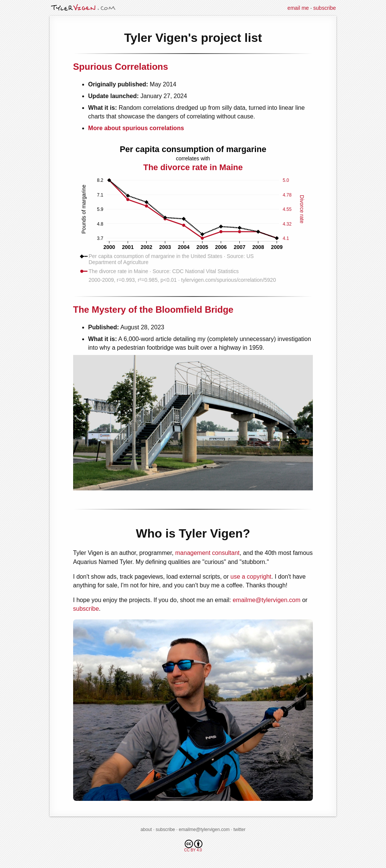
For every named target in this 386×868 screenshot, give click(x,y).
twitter (239, 830)
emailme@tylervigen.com (267, 600)
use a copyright (251, 577)
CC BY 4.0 (193, 846)
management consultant (208, 553)
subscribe (325, 8)
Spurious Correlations (121, 67)
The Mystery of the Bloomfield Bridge (153, 310)
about (146, 830)
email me (298, 8)
